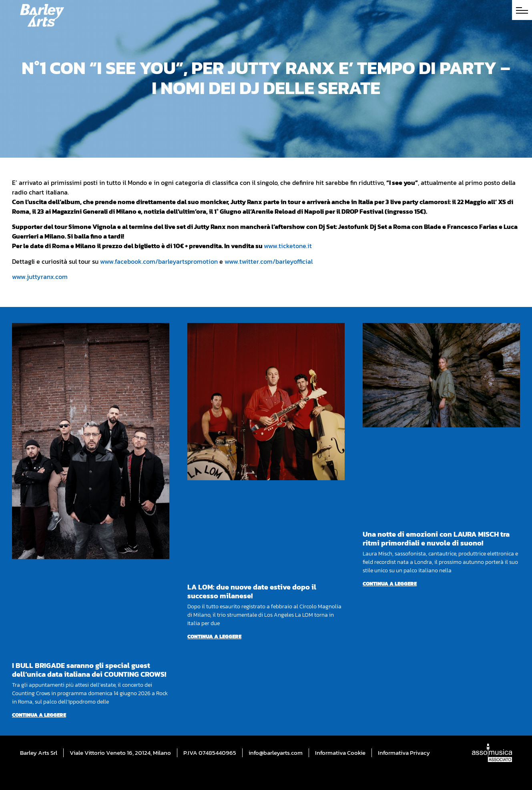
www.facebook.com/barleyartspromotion (159, 261)
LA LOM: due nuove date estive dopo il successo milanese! (252, 591)
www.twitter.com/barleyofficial (269, 261)
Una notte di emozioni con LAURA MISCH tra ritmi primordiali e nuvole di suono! (436, 538)
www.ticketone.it (288, 246)
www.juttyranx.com (40, 277)
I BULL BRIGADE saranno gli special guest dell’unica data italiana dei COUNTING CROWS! (89, 670)
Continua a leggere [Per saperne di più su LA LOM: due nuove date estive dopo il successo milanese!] (214, 637)
